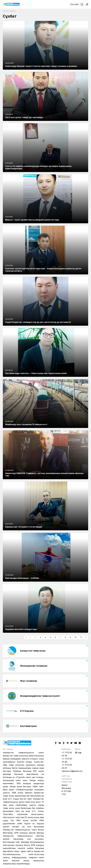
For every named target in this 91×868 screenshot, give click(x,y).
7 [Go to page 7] (60, 637)
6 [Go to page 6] (55, 637)
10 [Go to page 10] (76, 637)
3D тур (78, 753)
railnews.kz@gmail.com (72, 771)
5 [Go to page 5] (50, 637)
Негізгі (5, 11)
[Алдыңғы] (26, 637)
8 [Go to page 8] (65, 637)
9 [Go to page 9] (70, 637)
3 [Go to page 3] (40, 637)
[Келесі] (86, 637)
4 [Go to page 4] (45, 637)
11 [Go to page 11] (81, 637)
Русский (74, 4)
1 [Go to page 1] (31, 637)
